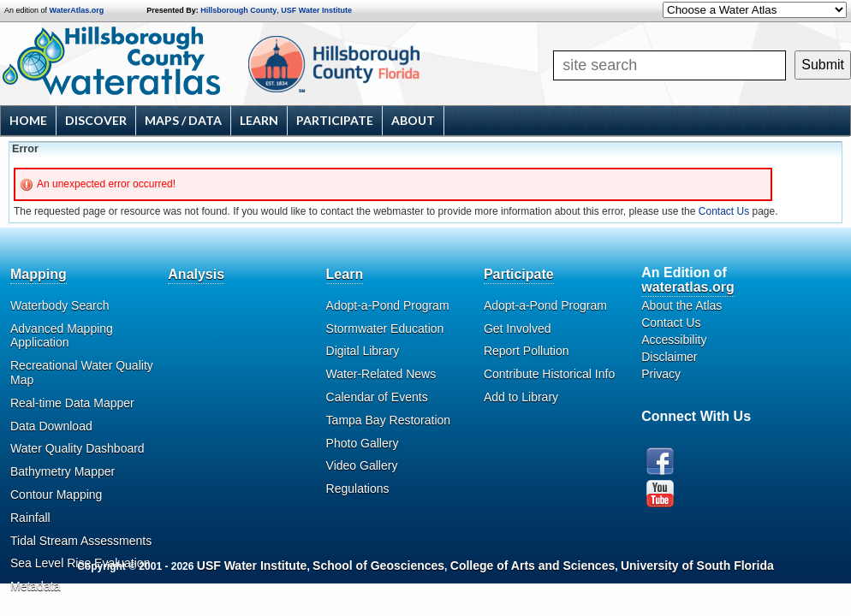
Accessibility (674, 340)
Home (28, 120)
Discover (96, 120)
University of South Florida (697, 566)
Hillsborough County (238, 10)
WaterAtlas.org (77, 10)
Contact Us (724, 211)
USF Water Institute (316, 10)
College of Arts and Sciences (533, 566)
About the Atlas (681, 305)
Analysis (196, 274)
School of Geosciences (378, 566)
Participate (335, 120)
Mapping (39, 274)
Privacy (661, 374)
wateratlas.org (687, 287)
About (413, 120)
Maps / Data (183, 120)
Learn (259, 120)
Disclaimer (669, 357)
